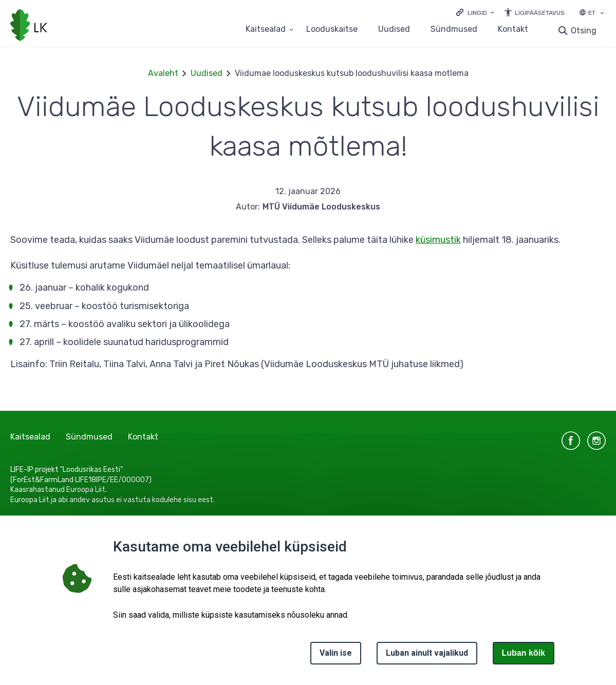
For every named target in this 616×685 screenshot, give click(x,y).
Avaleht (163, 73)
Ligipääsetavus (540, 13)
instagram (596, 441)
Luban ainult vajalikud (427, 653)
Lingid (477, 13)
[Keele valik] (602, 14)
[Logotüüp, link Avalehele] (29, 26)
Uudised (394, 30)
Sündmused (454, 30)
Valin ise (336, 653)
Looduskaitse (332, 30)
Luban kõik (524, 653)
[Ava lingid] (475, 12)
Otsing (584, 31)
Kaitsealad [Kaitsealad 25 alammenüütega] (266, 30)
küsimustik (438, 240)
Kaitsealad (30, 437)
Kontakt (513, 30)
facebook (571, 441)
